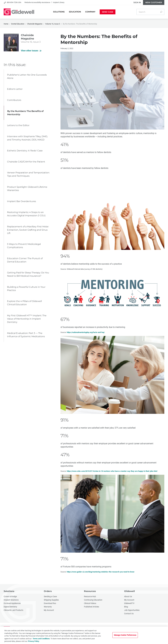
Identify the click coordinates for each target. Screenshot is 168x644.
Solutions (9, 591)
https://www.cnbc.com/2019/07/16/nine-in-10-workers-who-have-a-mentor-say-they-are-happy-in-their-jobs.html (112, 471)
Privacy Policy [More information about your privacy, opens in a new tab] (34, 641)
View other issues (30, 51)
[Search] (161, 12)
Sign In (137, 2)
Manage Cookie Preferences (125, 635)
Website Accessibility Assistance (37, 2)
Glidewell (129, 591)
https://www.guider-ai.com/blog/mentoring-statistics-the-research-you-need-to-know (101, 572)
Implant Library (59, 2)
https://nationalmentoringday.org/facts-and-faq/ (86, 332)
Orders (48, 591)
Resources (90, 591)
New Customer (154, 2)
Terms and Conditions (41, 639)
